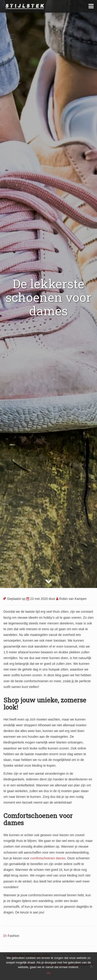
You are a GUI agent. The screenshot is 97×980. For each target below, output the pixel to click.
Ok (49, 973)
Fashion (14, 936)
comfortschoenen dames (48, 858)
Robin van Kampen (71, 599)
